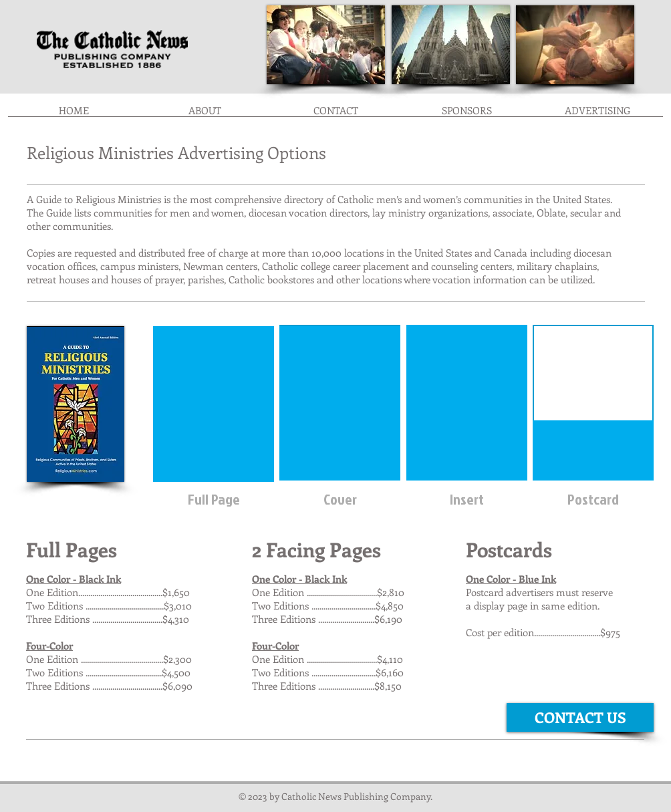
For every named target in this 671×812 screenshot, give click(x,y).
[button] (466, 115)
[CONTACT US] (580, 717)
